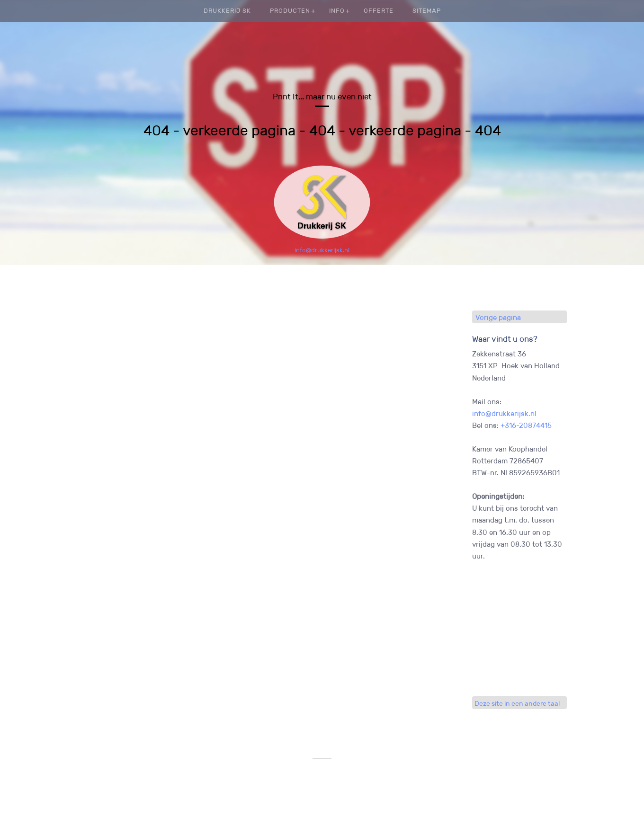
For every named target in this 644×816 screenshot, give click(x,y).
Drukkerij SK (227, 11)
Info (337, 11)
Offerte (379, 11)
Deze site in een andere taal (517, 703)
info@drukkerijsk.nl (322, 250)
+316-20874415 (526, 425)
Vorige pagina (498, 317)
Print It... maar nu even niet (322, 97)
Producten (290, 11)
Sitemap (427, 11)
